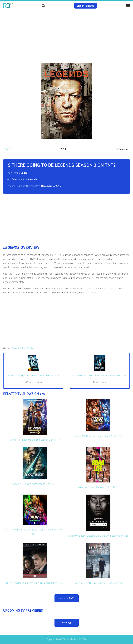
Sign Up (90, 6)
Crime (23, 348)
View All (67, 623)
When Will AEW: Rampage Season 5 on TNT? (98, 436)
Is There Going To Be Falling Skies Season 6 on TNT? (100, 376)
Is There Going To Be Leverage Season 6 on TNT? (33, 376)
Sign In (80, 6)
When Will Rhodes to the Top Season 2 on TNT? (35, 440)
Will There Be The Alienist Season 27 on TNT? (98, 583)
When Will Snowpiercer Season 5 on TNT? (35, 484)
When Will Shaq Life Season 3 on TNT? (98, 487)
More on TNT (67, 598)
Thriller (31, 348)
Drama (15, 348)
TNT (7, 149)
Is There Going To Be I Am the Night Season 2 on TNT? (35, 583)
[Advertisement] (67, 35)
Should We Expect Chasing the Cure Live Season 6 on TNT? (98, 536)
